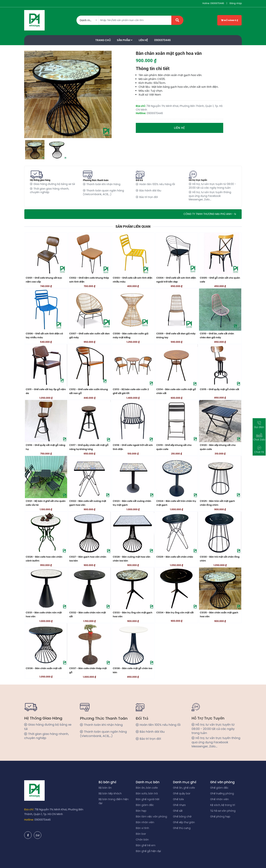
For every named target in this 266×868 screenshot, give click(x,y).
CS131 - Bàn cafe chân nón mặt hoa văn (44, 614)
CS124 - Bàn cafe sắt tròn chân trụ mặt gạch (176, 503)
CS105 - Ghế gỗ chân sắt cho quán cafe (220, 280)
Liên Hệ (143, 40)
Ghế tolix (178, 799)
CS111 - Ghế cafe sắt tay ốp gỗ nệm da (46, 391)
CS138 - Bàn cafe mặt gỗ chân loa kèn (133, 670)
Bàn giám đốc (145, 805)
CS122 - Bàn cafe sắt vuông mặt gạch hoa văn (88, 503)
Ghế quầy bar (182, 793)
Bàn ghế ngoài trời (148, 799)
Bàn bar (141, 834)
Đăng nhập (236, 3)
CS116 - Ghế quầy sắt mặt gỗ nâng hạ (46, 447)
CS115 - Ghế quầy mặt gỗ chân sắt (220, 389)
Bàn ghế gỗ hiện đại (148, 851)
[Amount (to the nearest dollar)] (135, 20)
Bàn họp (141, 811)
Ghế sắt (178, 811)
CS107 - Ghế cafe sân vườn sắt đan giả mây (90, 335)
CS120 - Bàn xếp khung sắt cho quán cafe (218, 447)
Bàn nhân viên (145, 822)
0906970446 (217, 3)
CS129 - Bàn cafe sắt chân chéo (175, 557)
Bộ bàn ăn (105, 788)
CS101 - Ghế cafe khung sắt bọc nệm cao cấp (44, 280)
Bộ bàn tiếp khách (110, 793)
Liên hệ (180, 128)
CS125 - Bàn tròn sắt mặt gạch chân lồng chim (217, 503)
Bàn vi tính (142, 828)
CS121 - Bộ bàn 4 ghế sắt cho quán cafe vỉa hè (46, 503)
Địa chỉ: (29, 809)
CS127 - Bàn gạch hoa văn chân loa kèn (88, 559)
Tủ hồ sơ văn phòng (223, 811)
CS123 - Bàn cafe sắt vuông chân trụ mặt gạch (132, 503)
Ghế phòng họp (220, 817)
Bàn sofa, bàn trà (147, 793)
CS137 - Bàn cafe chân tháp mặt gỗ (88, 670)
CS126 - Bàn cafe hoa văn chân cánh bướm (44, 559)
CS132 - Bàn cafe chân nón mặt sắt (88, 614)
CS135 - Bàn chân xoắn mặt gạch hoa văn (219, 614)
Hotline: (29, 820)
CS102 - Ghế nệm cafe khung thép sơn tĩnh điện (89, 280)
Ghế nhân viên (219, 799)
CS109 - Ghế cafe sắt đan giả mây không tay (176, 335)
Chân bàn (142, 840)
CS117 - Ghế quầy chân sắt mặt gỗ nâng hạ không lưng (89, 447)
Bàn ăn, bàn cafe (147, 788)
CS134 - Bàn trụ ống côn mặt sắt (175, 613)
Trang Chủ (103, 40)
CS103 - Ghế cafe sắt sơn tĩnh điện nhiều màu (133, 280)
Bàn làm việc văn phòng (151, 817)
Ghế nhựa (179, 805)
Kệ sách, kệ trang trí (223, 805)
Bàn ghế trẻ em (146, 845)
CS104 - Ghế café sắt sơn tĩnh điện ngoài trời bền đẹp (176, 280)
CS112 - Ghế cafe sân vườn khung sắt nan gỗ (89, 391)
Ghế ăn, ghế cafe (184, 788)
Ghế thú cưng (182, 828)
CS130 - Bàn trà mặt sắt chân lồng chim (220, 559)
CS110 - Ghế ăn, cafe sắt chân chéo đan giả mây (217, 335)
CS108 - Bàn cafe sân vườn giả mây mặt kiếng (131, 335)
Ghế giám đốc (219, 788)
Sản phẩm (125, 40)
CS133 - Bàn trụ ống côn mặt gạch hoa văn (133, 614)
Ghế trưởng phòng (222, 793)
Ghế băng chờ (182, 817)
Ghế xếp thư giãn (184, 822)
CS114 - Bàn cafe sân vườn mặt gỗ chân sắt (176, 391)
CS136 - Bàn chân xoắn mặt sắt (44, 668)
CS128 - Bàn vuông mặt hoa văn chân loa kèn (132, 559)
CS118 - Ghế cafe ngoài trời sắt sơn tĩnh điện (133, 447)
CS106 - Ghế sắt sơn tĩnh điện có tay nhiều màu (44, 335)
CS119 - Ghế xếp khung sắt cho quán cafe (174, 447)
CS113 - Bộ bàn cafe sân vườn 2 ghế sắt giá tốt (131, 391)
